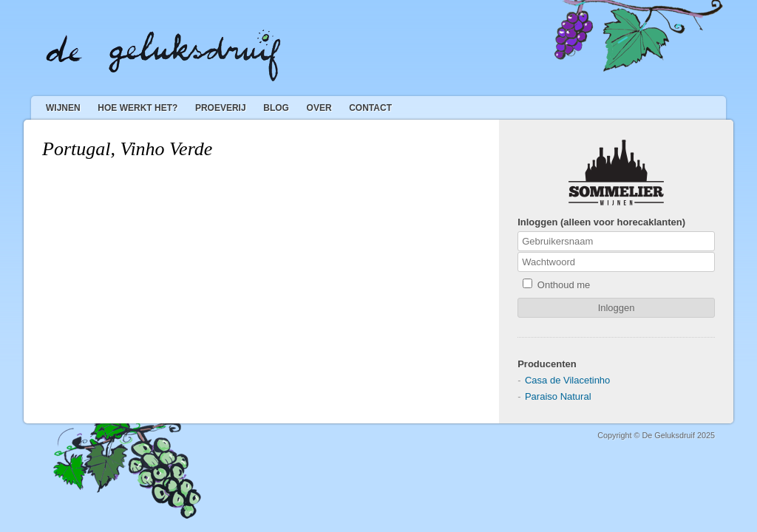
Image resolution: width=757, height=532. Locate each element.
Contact (370, 108)
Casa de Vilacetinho (567, 380)
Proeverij (221, 108)
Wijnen (63, 108)
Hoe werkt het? (138, 108)
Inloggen (617, 308)
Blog (276, 108)
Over (319, 108)
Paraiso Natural (558, 396)
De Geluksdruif (163, 55)
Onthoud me (556, 284)
